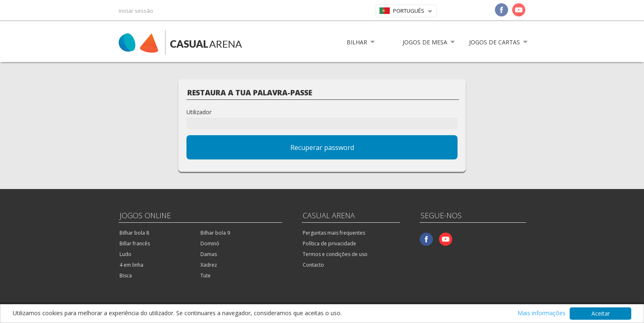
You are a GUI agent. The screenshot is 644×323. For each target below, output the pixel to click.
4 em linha (131, 265)
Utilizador (199, 112)
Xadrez (209, 265)
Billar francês (135, 243)
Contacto (313, 265)
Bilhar (357, 42)
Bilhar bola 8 (134, 233)
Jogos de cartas (494, 42)
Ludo (125, 254)
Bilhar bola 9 (215, 233)
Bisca (126, 276)
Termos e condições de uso (335, 254)
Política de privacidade (329, 243)
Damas (209, 254)
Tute (206, 276)
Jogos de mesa (425, 42)
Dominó (210, 243)
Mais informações (542, 313)
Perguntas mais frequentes (334, 233)
